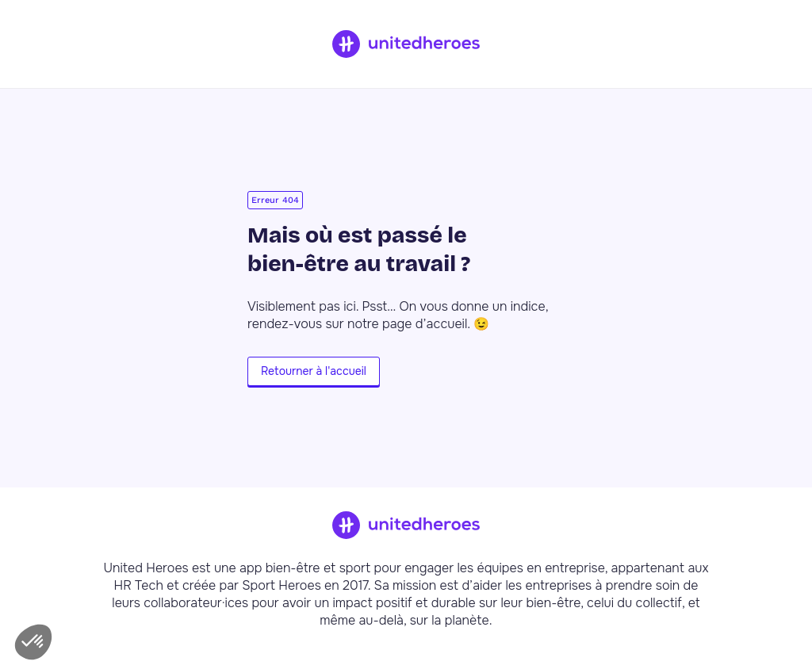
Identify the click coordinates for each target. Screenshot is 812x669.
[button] (33, 642)
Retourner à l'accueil (314, 371)
